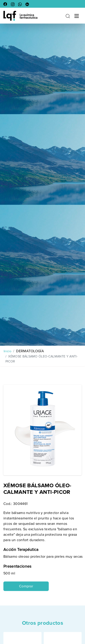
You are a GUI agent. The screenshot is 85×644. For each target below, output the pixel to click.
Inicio (7, 351)
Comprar (26, 586)
